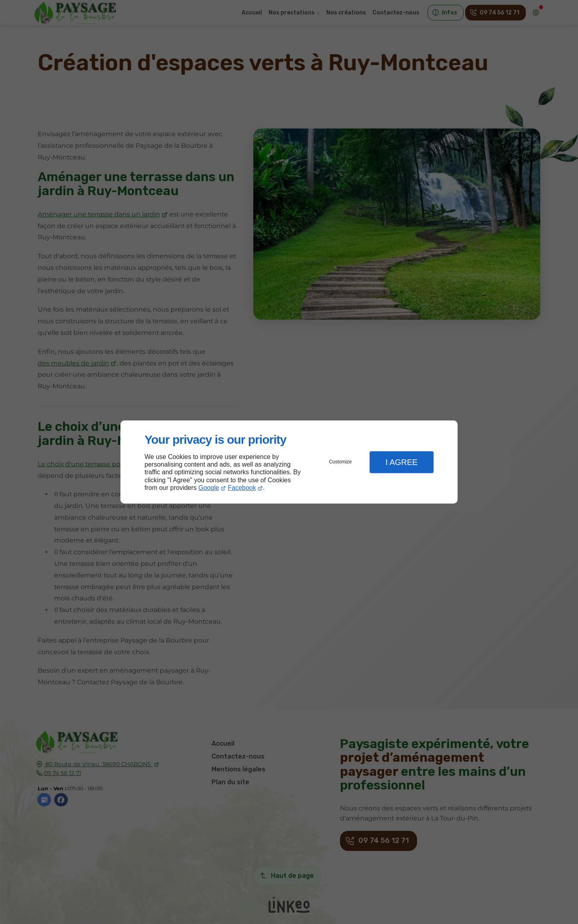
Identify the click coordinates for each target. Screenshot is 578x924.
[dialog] (289, 462)
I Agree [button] (401, 462)
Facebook (242, 488)
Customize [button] (341, 462)
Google (209, 488)
